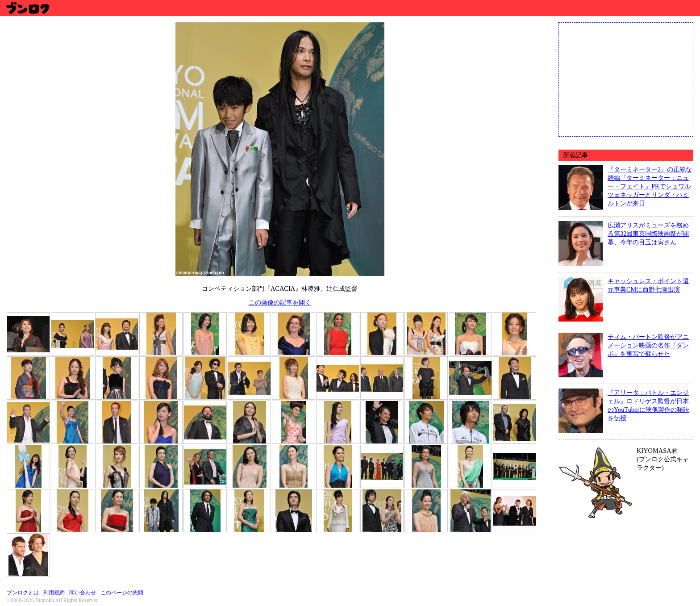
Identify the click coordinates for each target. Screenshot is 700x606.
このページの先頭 (122, 593)
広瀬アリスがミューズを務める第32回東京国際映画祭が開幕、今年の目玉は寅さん (648, 234)
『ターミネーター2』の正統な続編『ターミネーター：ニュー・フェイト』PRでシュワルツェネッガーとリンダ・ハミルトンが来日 (650, 186)
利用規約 (54, 593)
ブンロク (27, 8)
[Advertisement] (626, 79)
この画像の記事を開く (280, 302)
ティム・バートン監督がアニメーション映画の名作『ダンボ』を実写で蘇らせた (648, 345)
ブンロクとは (23, 593)
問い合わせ (83, 593)
